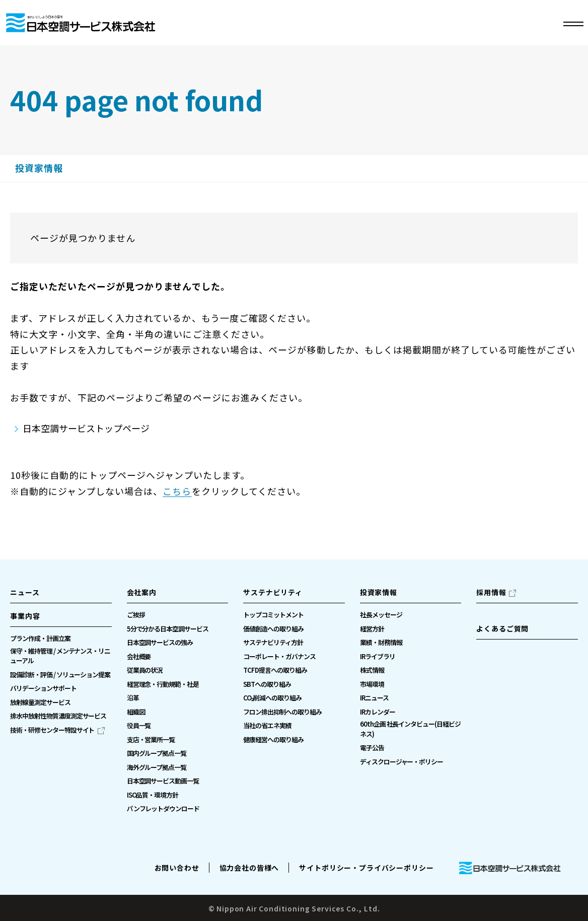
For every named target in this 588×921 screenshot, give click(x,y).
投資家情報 (39, 168)
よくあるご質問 (502, 628)
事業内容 (25, 616)
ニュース (25, 592)
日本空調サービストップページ (86, 428)
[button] (61, 619)
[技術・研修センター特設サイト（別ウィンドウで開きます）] (57, 730)
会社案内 (142, 592)
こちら (177, 491)
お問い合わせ (177, 868)
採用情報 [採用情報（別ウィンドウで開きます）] (491, 592)
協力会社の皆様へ (249, 868)
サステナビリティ (273, 592)
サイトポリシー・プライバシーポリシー (366, 868)
